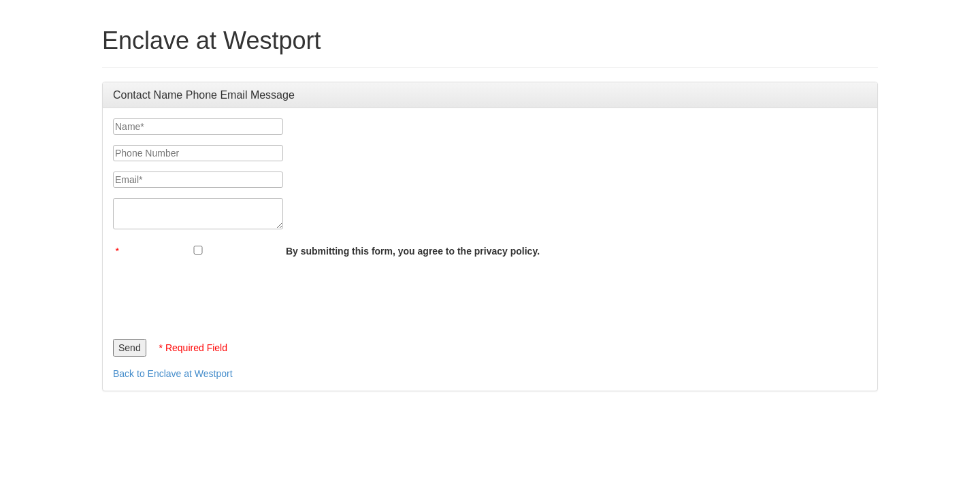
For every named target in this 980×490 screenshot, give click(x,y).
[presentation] (216, 295)
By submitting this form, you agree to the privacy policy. (413, 251)
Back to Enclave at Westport (173, 374)
